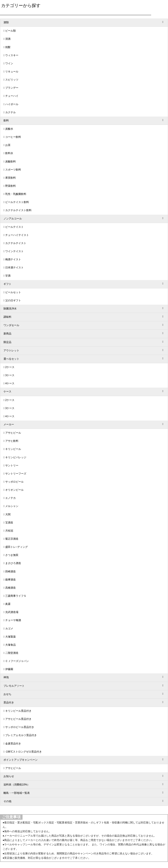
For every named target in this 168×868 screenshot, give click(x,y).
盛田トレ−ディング (17, 547)
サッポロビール (14, 482)
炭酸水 (9, 129)
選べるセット (11, 359)
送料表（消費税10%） (17, 785)
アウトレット (11, 350)
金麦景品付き (13, 744)
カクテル (10, 112)
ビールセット (13, 292)
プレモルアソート (14, 686)
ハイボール (12, 104)
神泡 (6, 677)
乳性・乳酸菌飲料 (16, 194)
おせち (7, 694)
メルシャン (12, 506)
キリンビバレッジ (16, 457)
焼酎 (8, 47)
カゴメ (9, 629)
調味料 (7, 317)
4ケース (10, 383)
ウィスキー (12, 55)
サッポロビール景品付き (20, 727)
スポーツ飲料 (13, 170)
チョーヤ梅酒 (13, 620)
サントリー (12, 465)
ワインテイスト (14, 251)
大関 (8, 514)
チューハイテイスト (17, 235)
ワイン (9, 63)
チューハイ (12, 96)
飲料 (6, 120)
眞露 (8, 604)
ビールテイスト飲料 (17, 202)
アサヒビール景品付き (18, 719)
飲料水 (9, 153)
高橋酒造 (10, 588)
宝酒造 (9, 523)
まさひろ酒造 (13, 563)
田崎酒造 (10, 571)
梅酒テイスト (13, 259)
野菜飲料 (10, 186)
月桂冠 (9, 531)
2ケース (10, 367)
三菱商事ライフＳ (16, 596)
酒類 (6, 22)
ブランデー (12, 88)
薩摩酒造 (10, 580)
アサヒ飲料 (12, 441)
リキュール (12, 72)
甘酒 (8, 276)
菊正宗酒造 (12, 539)
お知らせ (9, 776)
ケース (7, 392)
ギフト (7, 284)
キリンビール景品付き (18, 711)
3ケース (10, 375)
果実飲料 (10, 178)
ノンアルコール (13, 219)
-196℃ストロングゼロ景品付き (24, 752)
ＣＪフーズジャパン (17, 661)
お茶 (8, 145)
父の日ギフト (13, 300)
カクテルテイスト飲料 (18, 210)
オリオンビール (14, 490)
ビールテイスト (14, 227)
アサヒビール (13, 433)
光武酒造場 (12, 612)
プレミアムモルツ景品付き (21, 735)
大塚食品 (10, 645)
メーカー (9, 424)
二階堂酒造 (12, 653)
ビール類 (10, 31)
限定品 (7, 342)
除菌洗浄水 (10, 309)
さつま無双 (12, 555)
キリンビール (13, 449)
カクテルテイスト (16, 243)
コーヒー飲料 (13, 137)
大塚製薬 (10, 637)
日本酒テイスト (14, 268)
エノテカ (10, 498)
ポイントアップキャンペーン (21, 760)
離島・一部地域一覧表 (17, 793)
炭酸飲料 (10, 162)
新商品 (7, 334)
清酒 (8, 39)
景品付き (9, 703)
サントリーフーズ (16, 474)
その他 (7, 801)
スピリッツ (12, 80)
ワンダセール (11, 325)
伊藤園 (9, 669)
